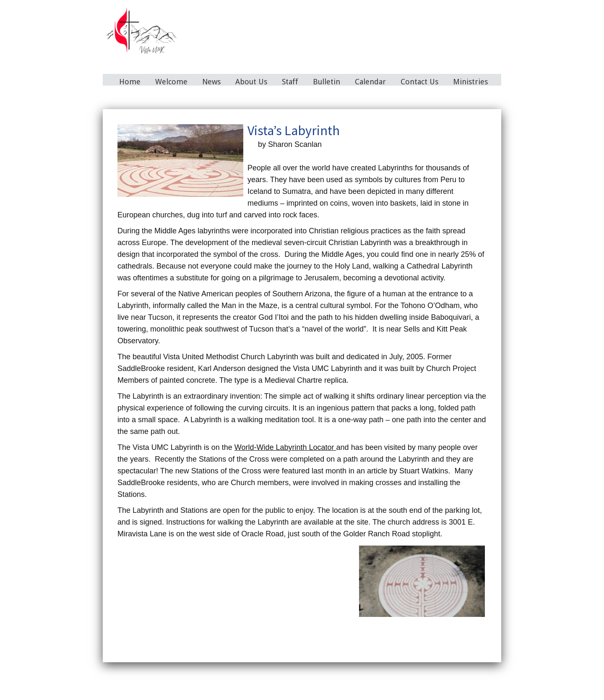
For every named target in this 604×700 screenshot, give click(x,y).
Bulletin (327, 82)
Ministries (470, 82)
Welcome (171, 82)
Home (130, 82)
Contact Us (419, 82)
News (211, 82)
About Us (251, 82)
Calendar (370, 82)
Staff (290, 82)
